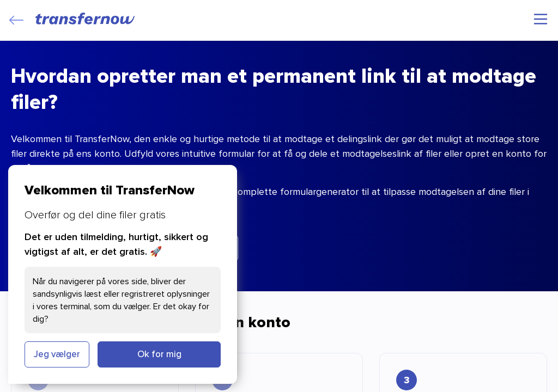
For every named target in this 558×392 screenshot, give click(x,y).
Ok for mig (159, 354)
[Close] (16, 20)
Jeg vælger (57, 354)
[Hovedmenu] (541, 19)
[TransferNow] (86, 19)
